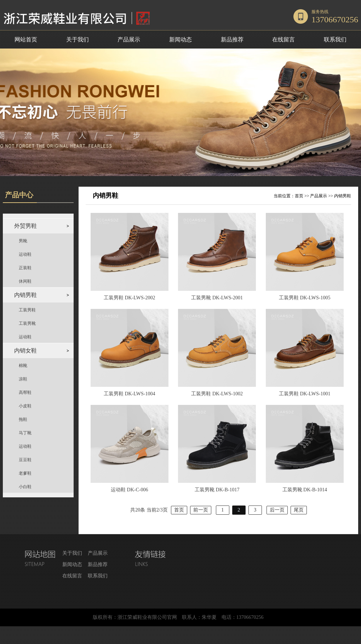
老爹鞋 (25, 473)
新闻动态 (180, 39)
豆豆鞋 (25, 460)
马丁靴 (25, 433)
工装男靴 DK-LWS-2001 (217, 298)
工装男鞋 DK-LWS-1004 (130, 394)
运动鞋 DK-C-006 (129, 490)
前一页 (201, 510)
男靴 (23, 241)
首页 (299, 196)
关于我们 (78, 39)
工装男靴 (27, 323)
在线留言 (283, 39)
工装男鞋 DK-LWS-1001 (305, 394)
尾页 (299, 510)
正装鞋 (25, 268)
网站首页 (26, 39)
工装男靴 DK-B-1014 (305, 490)
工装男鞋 (27, 310)
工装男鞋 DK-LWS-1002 (217, 394)
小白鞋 (25, 487)
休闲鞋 (25, 281)
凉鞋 (23, 379)
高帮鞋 (25, 392)
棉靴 (23, 366)
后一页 (277, 510)
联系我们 (335, 39)
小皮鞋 (25, 406)
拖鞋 (23, 419)
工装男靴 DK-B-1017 (217, 490)
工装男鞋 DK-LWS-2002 (130, 298)
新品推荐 (232, 39)
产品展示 (129, 39)
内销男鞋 (343, 196)
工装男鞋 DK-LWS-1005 (305, 298)
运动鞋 (25, 254)
